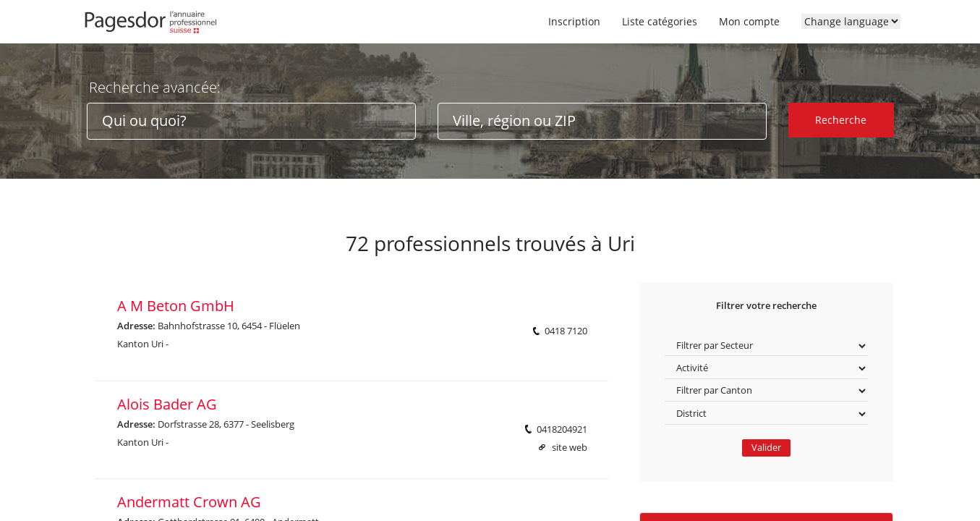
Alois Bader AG (167, 404)
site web (570, 448)
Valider (766, 448)
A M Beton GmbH (176, 306)
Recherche (841, 120)
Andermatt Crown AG (189, 502)
